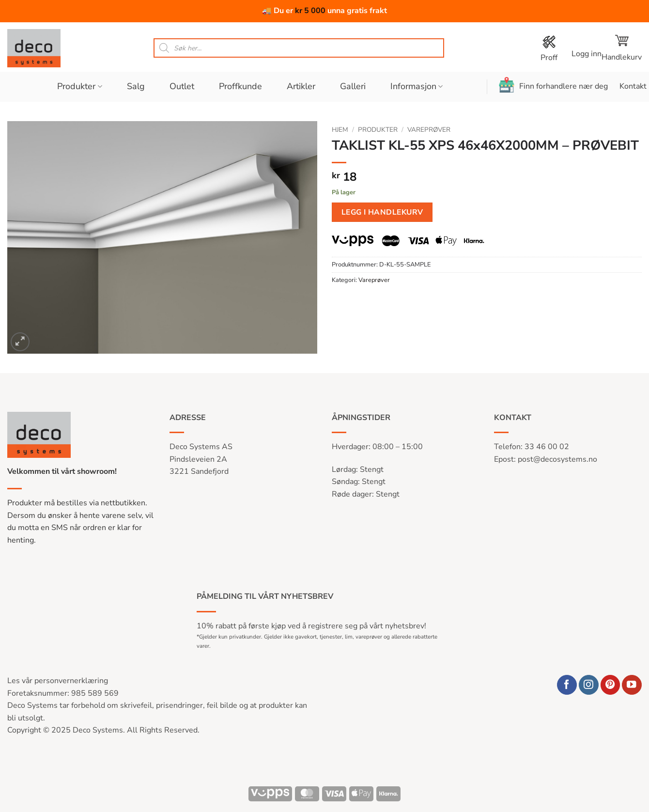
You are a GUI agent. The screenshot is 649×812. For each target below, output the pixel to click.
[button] (587, 48)
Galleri (353, 86)
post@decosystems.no (557, 459)
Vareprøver (429, 130)
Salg (136, 86)
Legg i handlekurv (382, 212)
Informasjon (417, 86)
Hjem (340, 130)
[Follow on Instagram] (589, 685)
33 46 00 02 (547, 447)
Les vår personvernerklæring (58, 681)
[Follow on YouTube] (632, 685)
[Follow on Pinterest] (610, 685)
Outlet (182, 86)
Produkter (79, 86)
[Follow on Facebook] (567, 685)
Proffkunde (240, 86)
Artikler (301, 86)
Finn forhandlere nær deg (553, 85)
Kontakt (633, 86)
